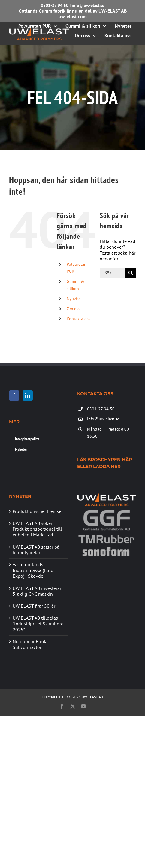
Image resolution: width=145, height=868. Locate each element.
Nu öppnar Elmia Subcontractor (30, 644)
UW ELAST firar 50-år (34, 606)
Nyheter (74, 298)
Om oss (73, 309)
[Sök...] (113, 273)
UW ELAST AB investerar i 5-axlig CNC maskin (38, 591)
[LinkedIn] (28, 395)
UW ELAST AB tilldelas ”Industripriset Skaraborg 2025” (38, 624)
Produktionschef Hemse (37, 511)
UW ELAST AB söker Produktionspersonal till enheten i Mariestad (37, 529)
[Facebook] (14, 395)
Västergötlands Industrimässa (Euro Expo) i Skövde (33, 570)
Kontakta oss (79, 319)
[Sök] (131, 273)
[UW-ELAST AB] (39, 29)
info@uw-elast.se (88, 5)
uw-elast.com (73, 16)
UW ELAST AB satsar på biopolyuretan (36, 550)
